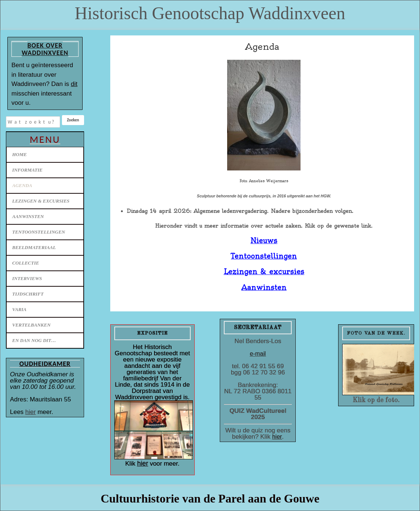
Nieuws (264, 241)
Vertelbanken (31, 325)
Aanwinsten (28, 216)
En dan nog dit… (34, 340)
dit (74, 84)
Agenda (22, 185)
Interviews (27, 278)
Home (20, 154)
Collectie (26, 263)
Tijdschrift (28, 294)
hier (31, 412)
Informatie (27, 170)
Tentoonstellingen (39, 232)
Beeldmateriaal (34, 247)
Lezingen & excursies (41, 201)
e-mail (258, 354)
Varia (19, 309)
